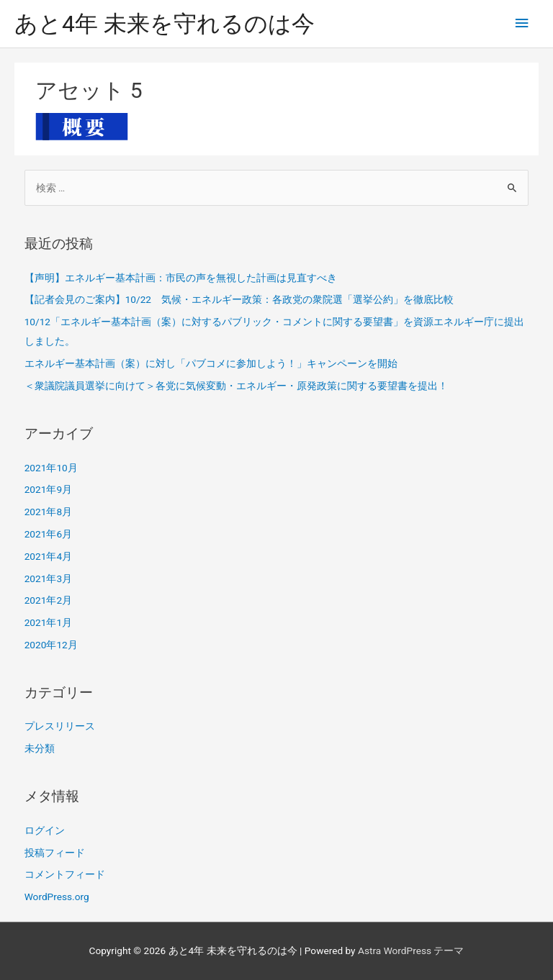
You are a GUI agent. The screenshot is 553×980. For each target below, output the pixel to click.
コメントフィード (65, 874)
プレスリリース (60, 726)
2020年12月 (51, 645)
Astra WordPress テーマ (411, 950)
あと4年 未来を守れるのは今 (165, 24)
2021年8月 (48, 512)
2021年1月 (48, 622)
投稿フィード (55, 853)
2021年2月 (48, 600)
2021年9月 (48, 489)
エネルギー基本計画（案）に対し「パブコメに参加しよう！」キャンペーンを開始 (211, 363)
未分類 (40, 748)
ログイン (45, 830)
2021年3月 (48, 579)
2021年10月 (51, 468)
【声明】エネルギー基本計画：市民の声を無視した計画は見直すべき (181, 278)
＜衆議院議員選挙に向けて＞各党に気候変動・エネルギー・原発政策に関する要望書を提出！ (236, 386)
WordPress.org (57, 897)
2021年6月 (48, 534)
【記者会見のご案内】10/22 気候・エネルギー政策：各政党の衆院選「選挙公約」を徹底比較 (239, 299)
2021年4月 (48, 556)
